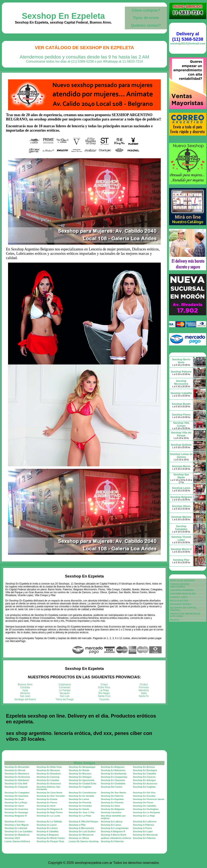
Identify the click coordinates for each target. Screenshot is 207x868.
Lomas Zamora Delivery (17, 841)
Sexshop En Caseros (144, 777)
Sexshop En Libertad (16, 828)
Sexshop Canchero (111, 812)
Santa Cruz (104, 696)
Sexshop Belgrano (181, 497)
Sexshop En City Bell (16, 783)
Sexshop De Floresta (80, 803)
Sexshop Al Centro (15, 822)
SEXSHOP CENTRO (180, 604)
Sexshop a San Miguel (17, 825)
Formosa (144, 687)
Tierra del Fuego (65, 699)
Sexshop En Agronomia (82, 780)
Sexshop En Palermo (144, 838)
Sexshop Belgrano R (16, 816)
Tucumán (104, 699)
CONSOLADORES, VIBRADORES (180, 585)
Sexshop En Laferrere (145, 822)
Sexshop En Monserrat (81, 835)
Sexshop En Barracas (48, 770)
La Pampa (65, 690)
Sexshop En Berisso (144, 767)
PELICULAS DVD (179, 601)
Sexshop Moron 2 (181, 549)
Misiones (25, 693)
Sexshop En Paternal (112, 841)
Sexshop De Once (14, 799)
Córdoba (25, 687)
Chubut (144, 685)
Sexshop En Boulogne (145, 770)
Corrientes (65, 687)
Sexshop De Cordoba (80, 806)
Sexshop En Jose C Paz (82, 812)
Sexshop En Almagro (80, 777)
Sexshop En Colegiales (17, 793)
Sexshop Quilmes (181, 445)
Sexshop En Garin (14, 806)
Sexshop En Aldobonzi (17, 780)
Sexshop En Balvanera (113, 770)
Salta (144, 693)
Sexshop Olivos (181, 506)
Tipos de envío (146, 18)
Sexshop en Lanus (47, 825)
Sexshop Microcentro (181, 382)
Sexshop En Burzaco (80, 774)
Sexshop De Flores (143, 803)
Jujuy (25, 690)
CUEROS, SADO (179, 597)
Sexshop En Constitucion (82, 793)
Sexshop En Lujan (143, 831)
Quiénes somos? (146, 25)
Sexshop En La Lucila (48, 816)
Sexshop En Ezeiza (47, 799)
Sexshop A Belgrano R (113, 831)
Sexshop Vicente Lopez (181, 538)
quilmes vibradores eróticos (116, 838)
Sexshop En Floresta (112, 803)
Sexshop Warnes (181, 517)
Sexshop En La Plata (80, 816)
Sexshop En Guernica (16, 809)
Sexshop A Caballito (48, 831)
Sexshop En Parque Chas (50, 841)
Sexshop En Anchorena (17, 777)
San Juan (25, 696)
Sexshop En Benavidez (17, 767)
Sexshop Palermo (181, 372)
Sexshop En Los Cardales (18, 831)
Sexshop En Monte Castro (51, 838)
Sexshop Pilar (181, 560)
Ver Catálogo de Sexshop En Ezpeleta (84, 48)
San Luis (65, 696)
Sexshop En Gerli (46, 806)
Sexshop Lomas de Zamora (181, 456)
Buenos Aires (25, 685)
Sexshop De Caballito (144, 806)
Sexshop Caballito (181, 393)
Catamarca (65, 685)
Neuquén (65, 693)
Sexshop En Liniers (47, 828)
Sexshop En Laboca (112, 822)
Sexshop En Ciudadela (113, 783)
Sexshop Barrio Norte (181, 361)
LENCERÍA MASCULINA (183, 594)
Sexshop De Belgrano (113, 809)
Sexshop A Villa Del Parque (83, 822)
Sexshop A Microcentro (81, 828)
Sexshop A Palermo (144, 825)
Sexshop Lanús (181, 488)
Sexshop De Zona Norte (50, 793)
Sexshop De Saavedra (16, 796)
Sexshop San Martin (181, 476)
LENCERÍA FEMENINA (182, 590)
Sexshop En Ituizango (16, 812)
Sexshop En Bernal (15, 770)
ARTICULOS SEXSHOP (182, 581)
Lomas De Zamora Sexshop (84, 841)
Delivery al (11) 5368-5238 (188, 36)
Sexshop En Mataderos (17, 835)
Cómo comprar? (146, 10)
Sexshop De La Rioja (16, 803)
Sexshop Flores (181, 415)
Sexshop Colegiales (181, 528)
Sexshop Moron (181, 466)
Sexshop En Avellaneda (114, 774)
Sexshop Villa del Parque (181, 434)
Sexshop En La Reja (144, 816)
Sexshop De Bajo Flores (50, 812)
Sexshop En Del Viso (144, 793)
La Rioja (104, 690)
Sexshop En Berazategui (82, 767)
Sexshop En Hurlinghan (146, 809)
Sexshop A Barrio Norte (114, 835)
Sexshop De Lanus (79, 799)
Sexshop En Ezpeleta (63, 16)
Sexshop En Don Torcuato (51, 796)
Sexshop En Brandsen (49, 774)
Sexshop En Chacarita (113, 780)
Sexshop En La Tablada (49, 822)
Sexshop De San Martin (114, 793)
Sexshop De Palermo (112, 796)
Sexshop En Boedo (79, 770)
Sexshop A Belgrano (48, 835)
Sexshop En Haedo (79, 809)
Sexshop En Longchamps (115, 828)
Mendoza (144, 690)
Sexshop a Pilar (77, 825)
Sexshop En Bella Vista (49, 767)
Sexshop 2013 (12, 838)
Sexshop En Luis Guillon (82, 831)
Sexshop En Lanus (111, 825)
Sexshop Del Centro (112, 787)
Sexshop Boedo (181, 404)
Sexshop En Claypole (16, 787)
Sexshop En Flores (47, 803)
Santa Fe (144, 696)
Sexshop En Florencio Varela (148, 799)
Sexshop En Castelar (48, 780)
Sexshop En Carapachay (114, 777)
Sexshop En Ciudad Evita (82, 783)
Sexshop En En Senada (81, 796)
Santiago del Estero (25, 699)
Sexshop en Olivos (79, 838)
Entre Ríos (104, 687)
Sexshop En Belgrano (113, 767)
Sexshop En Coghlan (80, 787)
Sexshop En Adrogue (144, 780)
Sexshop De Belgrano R (50, 809)
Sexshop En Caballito (144, 774)
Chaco (104, 685)
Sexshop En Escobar (144, 796)
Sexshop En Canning (48, 777)
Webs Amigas (84, 763)
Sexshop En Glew (110, 806)
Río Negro (104, 693)
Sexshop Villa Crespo (181, 424)
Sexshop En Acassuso (49, 783)
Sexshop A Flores (142, 828)
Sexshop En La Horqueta (146, 812)
